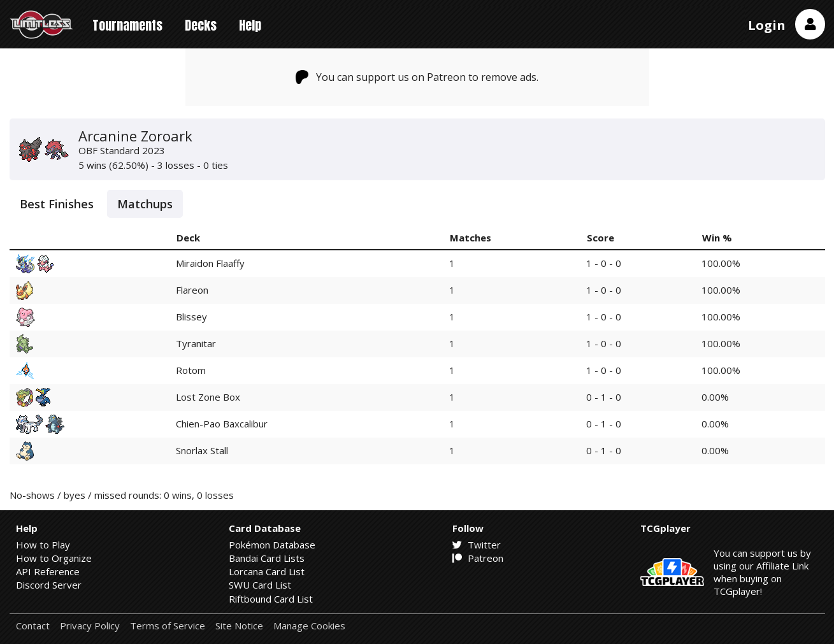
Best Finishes (57, 204)
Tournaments (127, 25)
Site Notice (239, 626)
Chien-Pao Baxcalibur (222, 424)
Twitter (477, 545)
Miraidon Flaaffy (210, 263)
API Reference (48, 571)
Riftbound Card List (271, 599)
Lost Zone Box (208, 397)
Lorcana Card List (267, 571)
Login (767, 25)
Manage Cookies (309, 626)
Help (250, 25)
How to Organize (54, 558)
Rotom (191, 370)
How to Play (43, 545)
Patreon (478, 558)
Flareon (192, 290)
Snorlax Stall (202, 450)
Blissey (191, 317)
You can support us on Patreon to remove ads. (417, 77)
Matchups (145, 204)
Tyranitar (196, 343)
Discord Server (49, 585)
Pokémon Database (272, 545)
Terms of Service (168, 626)
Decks (201, 25)
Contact (33, 626)
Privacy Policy (90, 626)
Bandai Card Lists (267, 558)
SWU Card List (260, 585)
